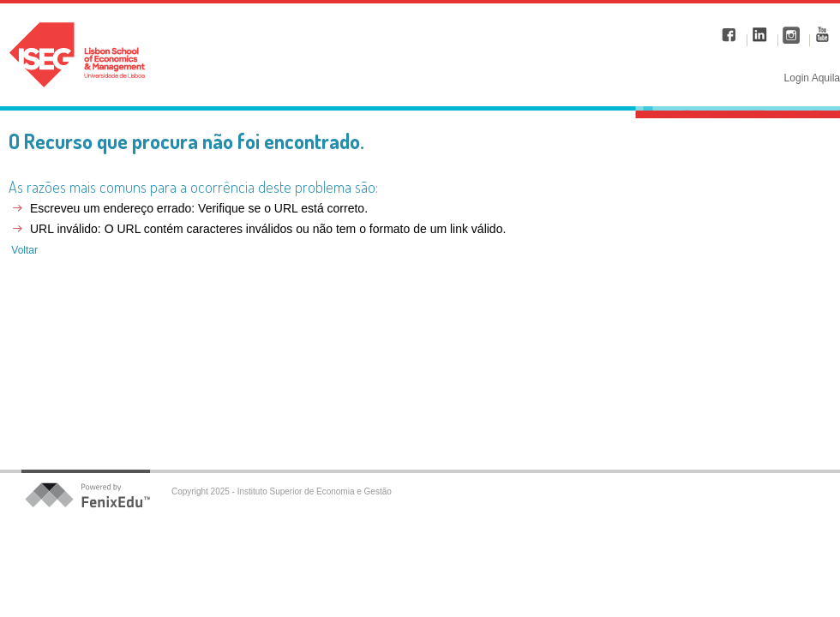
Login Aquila (812, 78)
